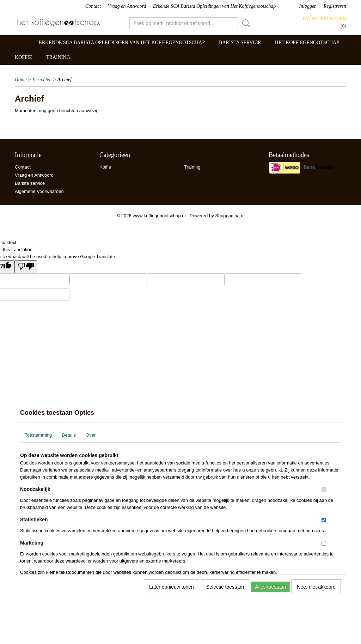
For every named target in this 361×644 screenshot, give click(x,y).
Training (58, 57)
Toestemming (38, 435)
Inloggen (308, 6)
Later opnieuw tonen (172, 587)
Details (69, 435)
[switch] (324, 490)
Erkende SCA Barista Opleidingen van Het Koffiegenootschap (214, 6)
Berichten (42, 80)
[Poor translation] (26, 267)
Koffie (23, 57)
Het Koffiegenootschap (307, 42)
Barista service (240, 42)
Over (91, 435)
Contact (93, 6)
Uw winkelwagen (325, 19)
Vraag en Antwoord (127, 6)
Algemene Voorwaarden (39, 191)
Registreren (335, 6)
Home (21, 80)
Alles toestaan (270, 587)
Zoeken (245, 23)
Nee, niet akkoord (316, 587)
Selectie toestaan (225, 587)
